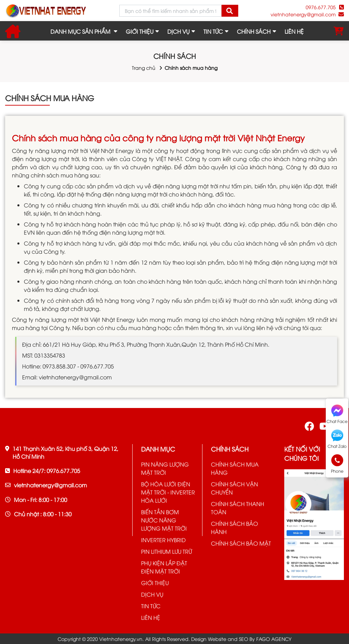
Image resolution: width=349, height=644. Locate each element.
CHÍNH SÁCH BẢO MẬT (241, 543)
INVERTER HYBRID (163, 540)
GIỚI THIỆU (140, 31)
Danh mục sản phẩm (80, 31)
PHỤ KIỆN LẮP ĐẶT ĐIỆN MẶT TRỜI (164, 567)
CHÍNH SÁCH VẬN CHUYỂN (234, 488)
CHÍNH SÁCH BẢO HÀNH (234, 528)
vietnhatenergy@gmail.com (303, 14)
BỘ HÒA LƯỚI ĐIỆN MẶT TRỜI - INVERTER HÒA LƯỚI (168, 492)
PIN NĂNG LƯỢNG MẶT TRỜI (165, 468)
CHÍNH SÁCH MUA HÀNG (235, 468)
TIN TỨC (213, 31)
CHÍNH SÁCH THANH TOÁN (238, 508)
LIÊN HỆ (294, 31)
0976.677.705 (321, 7)
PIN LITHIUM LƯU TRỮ (166, 551)
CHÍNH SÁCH (254, 31)
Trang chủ (144, 68)
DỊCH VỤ (178, 31)
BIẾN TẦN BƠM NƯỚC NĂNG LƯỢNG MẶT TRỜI (164, 520)
